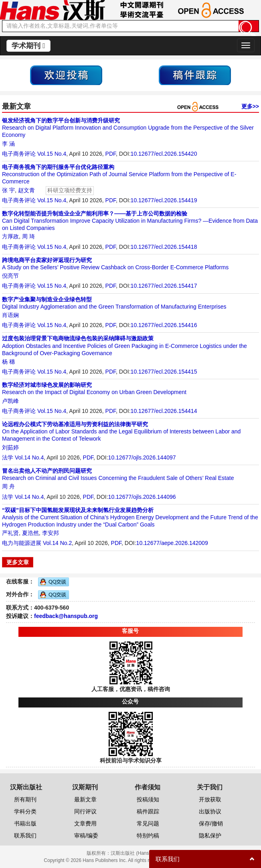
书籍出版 (25, 823)
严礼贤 (10, 533)
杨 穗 (8, 362)
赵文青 (26, 190)
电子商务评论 (19, 154)
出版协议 (210, 811)
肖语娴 (10, 315)
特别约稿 (148, 835)
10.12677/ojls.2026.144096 (142, 497)
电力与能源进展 (22, 543)
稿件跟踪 (148, 811)
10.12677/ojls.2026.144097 (142, 457)
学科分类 (25, 811)
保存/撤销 (211, 823)
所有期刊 (25, 799)
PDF (111, 154)
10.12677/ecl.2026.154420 (164, 154)
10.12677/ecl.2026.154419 (164, 200)
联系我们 (25, 835)
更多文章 (18, 562)
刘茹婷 (10, 447)
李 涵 (8, 144)
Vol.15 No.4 (52, 154)
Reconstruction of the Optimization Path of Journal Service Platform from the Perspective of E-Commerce (119, 174)
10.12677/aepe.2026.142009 (172, 543)
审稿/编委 (86, 835)
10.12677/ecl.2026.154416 (164, 325)
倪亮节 (10, 276)
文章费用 (85, 823)
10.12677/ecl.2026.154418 (164, 247)
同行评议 (85, 811)
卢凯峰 (10, 401)
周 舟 (8, 486)
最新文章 (85, 799)
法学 (8, 457)
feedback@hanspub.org (66, 616)
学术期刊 (28, 46)
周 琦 (28, 236)
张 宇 (8, 190)
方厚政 (10, 236)
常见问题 (148, 823)
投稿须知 (148, 799)
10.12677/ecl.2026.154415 (164, 372)
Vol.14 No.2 (57, 543)
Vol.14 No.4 (29, 457)
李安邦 (51, 533)
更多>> (250, 106)
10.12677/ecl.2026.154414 (164, 411)
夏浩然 (30, 533)
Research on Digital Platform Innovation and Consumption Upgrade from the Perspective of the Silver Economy (128, 128)
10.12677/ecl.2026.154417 (164, 286)
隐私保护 (210, 835)
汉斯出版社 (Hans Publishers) (143, 853)
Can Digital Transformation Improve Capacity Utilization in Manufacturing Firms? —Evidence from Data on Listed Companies (130, 221)
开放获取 (210, 799)
